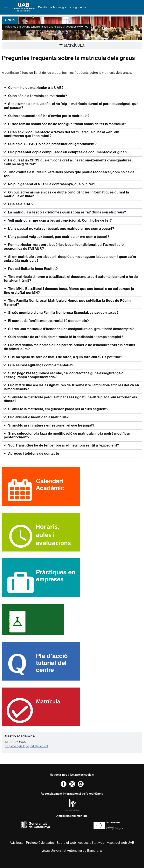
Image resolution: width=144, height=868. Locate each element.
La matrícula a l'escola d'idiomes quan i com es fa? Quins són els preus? (67, 212)
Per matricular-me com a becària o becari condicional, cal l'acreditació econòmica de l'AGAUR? (64, 247)
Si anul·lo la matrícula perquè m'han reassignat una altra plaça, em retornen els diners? (71, 399)
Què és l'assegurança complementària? (40, 365)
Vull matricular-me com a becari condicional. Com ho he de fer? (60, 220)
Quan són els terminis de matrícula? (37, 96)
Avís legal (17, 843)
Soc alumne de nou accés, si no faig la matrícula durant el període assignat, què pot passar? (71, 106)
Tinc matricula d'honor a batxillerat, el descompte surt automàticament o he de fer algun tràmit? (71, 279)
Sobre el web (66, 843)
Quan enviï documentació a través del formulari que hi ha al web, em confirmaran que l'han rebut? (62, 134)
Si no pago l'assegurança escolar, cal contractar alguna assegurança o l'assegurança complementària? (64, 375)
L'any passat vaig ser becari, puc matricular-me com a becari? (58, 237)
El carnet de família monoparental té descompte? (48, 321)
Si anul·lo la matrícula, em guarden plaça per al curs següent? (58, 409)
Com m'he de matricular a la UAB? (36, 88)
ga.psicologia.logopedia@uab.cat (27, 746)
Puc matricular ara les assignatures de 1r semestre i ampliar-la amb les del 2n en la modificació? (71, 387)
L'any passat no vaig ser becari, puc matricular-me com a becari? (61, 229)
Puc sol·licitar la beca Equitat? (33, 269)
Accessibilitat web (91, 843)
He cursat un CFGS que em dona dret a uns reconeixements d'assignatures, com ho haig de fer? (68, 162)
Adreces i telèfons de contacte (33, 454)
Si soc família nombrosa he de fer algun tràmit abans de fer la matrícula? (67, 124)
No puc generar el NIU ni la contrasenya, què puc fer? (51, 184)
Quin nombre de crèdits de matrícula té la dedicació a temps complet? (65, 337)
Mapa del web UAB (120, 843)
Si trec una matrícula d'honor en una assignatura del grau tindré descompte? (71, 329)
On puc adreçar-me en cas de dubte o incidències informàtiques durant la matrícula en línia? (66, 194)
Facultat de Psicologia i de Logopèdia (62, 7)
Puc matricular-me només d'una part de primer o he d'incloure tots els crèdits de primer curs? (70, 347)
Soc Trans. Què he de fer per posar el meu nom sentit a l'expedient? (63, 445)
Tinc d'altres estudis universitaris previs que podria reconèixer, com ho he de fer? (69, 174)
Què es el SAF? (21, 204)
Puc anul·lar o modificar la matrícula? (38, 417)
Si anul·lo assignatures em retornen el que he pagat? (51, 425)
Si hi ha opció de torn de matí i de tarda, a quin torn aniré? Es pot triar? (65, 357)
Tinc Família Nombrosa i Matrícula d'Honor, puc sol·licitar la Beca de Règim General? (67, 303)
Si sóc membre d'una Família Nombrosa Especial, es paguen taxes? (63, 313)
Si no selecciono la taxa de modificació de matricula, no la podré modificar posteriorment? (67, 435)
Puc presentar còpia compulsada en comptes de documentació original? (67, 152)
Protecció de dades (40, 843)
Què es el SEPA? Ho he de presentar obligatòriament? (52, 144)
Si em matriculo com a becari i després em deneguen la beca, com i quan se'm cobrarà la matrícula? (70, 259)
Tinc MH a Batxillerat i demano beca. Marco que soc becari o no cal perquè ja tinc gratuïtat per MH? (69, 291)
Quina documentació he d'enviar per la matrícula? (48, 116)
